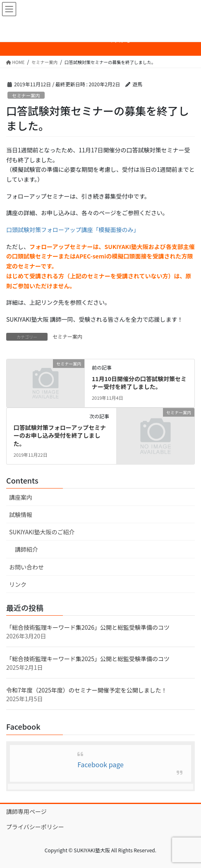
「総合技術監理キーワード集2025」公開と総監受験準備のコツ (88, 659)
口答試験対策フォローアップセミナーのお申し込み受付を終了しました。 (60, 435)
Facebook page (100, 764)
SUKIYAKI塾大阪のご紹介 (42, 532)
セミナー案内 (26, 95)
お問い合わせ (26, 567)
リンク (18, 584)
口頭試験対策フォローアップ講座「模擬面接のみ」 (73, 230)
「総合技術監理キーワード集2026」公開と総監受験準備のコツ (88, 627)
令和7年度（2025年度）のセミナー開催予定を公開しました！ (87, 690)
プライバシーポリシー (35, 827)
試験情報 (21, 515)
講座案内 (21, 497)
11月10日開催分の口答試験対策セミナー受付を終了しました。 (139, 383)
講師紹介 (26, 549)
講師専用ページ (26, 811)
